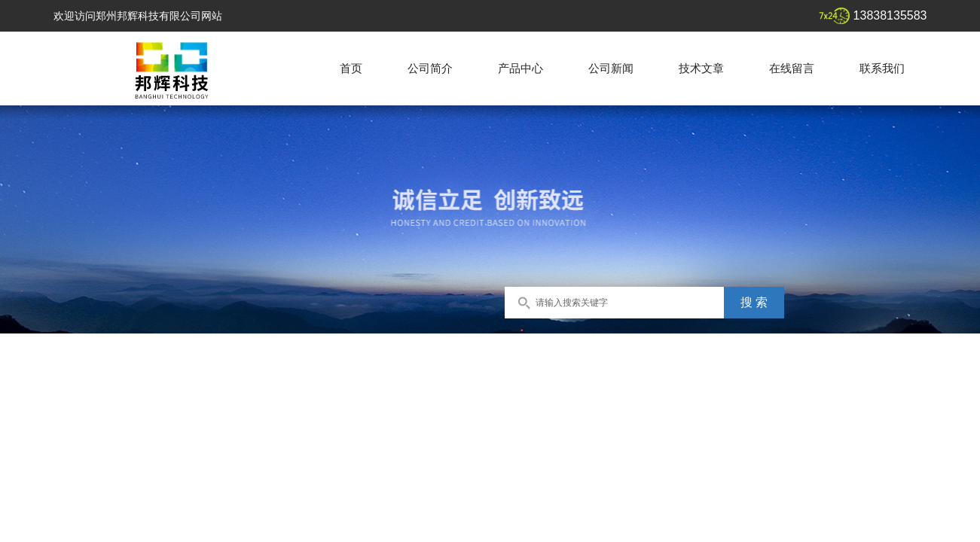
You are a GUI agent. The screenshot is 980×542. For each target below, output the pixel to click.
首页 (351, 68)
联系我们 (882, 68)
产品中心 (521, 68)
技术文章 (701, 68)
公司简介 (430, 68)
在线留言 (792, 68)
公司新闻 (611, 68)
